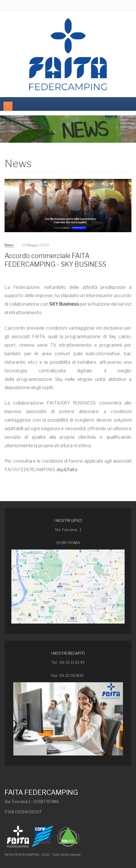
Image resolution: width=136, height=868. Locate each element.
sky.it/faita (67, 470)
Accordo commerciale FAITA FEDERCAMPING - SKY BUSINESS (55, 260)
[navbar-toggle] (8, 106)
